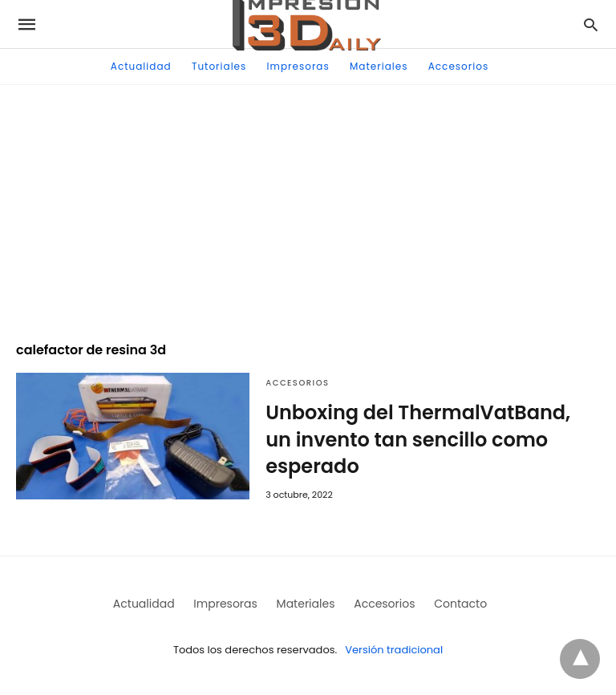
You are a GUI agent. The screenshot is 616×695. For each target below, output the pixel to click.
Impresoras (298, 66)
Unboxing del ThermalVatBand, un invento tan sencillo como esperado (418, 439)
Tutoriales (219, 66)
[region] (308, 205)
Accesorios (458, 66)
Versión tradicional (394, 650)
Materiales (379, 66)
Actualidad (141, 66)
